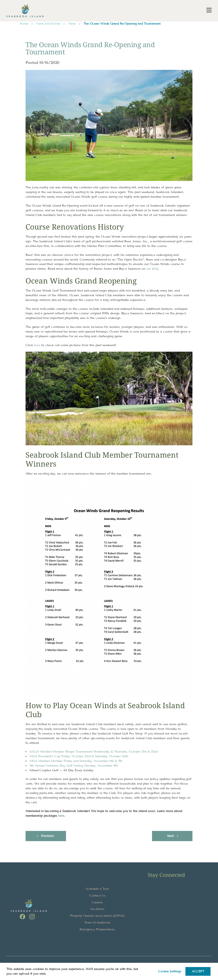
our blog (152, 269)
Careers (97, 902)
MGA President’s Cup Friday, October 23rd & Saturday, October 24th (79, 756)
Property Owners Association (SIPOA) (97, 916)
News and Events (48, 24)
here (37, 345)
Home (24, 24)
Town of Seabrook (97, 923)
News (72, 24)
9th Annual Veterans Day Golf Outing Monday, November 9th (74, 766)
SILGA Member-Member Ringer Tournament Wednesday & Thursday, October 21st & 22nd (94, 752)
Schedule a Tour (97, 889)
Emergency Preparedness (97, 929)
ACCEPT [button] (198, 971)
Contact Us (97, 896)
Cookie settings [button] (170, 971)
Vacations (97, 909)
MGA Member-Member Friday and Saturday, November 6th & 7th (76, 761)
